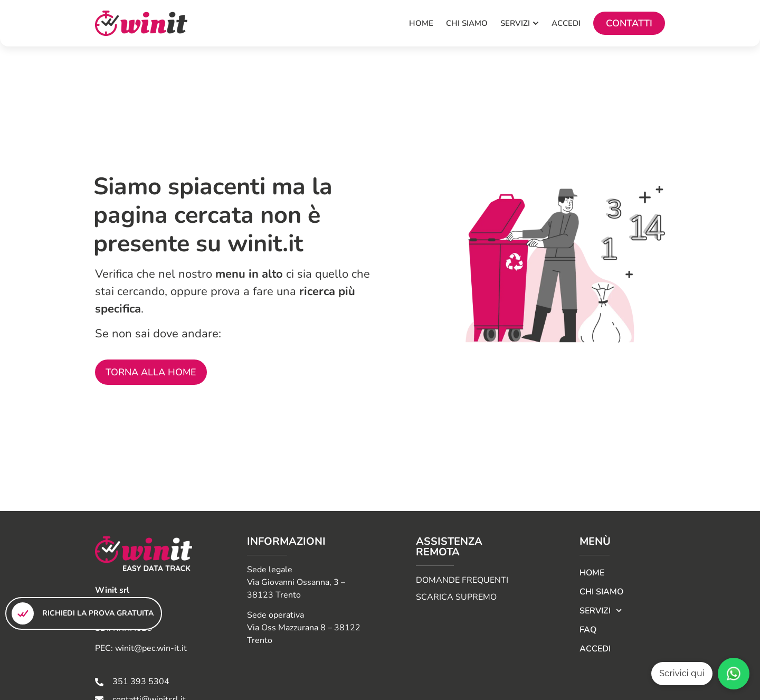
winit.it (265, 244)
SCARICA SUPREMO (456, 597)
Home (592, 573)
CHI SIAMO (601, 592)
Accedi (595, 649)
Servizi (601, 611)
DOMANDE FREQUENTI (462, 580)
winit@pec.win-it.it (151, 648)
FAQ (588, 630)
